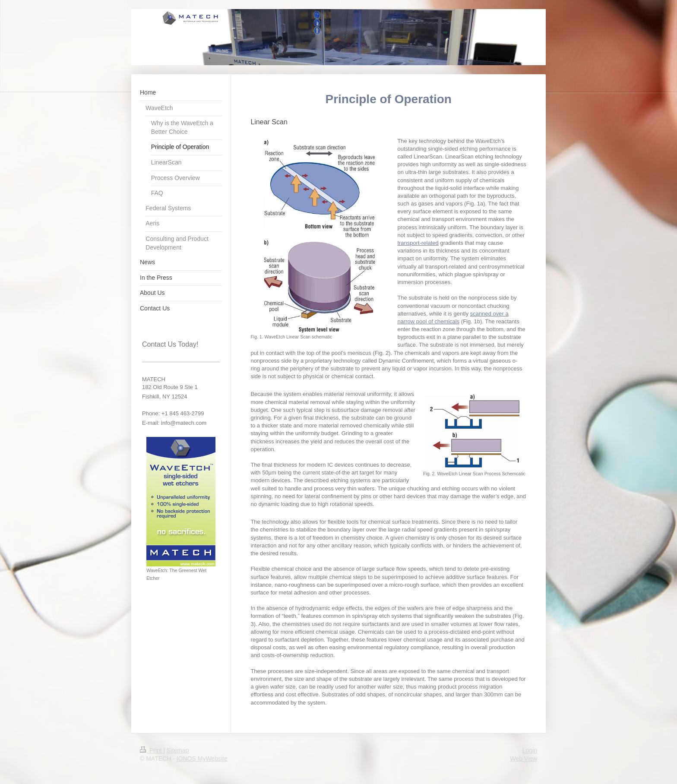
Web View (524, 759)
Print (152, 750)
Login (530, 750)
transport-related (418, 243)
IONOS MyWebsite (202, 759)
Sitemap (178, 750)
